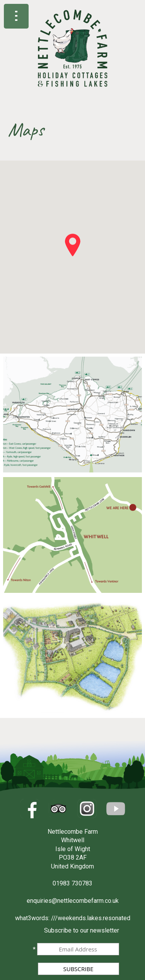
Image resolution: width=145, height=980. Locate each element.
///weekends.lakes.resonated (91, 918)
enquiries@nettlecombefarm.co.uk (73, 901)
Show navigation (16, 16)
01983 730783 (72, 883)
